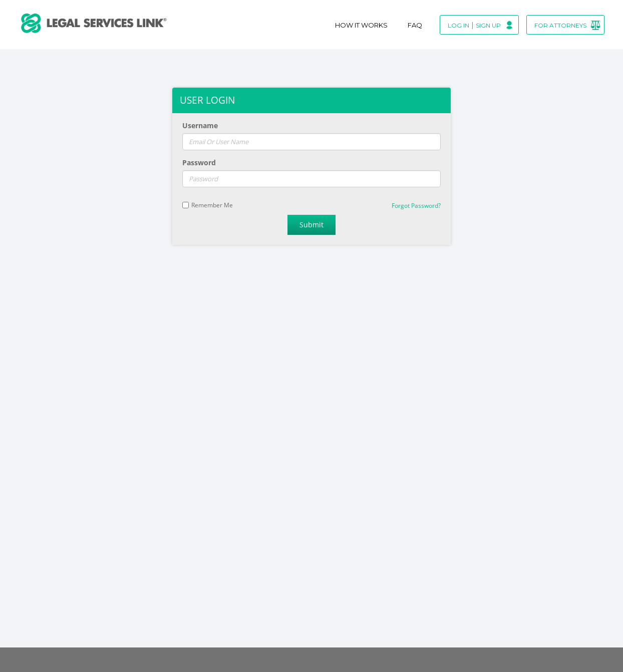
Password (199, 162)
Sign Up (488, 25)
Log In (458, 25)
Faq (415, 25)
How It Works (361, 25)
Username (200, 125)
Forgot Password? (416, 206)
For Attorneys (560, 25)
